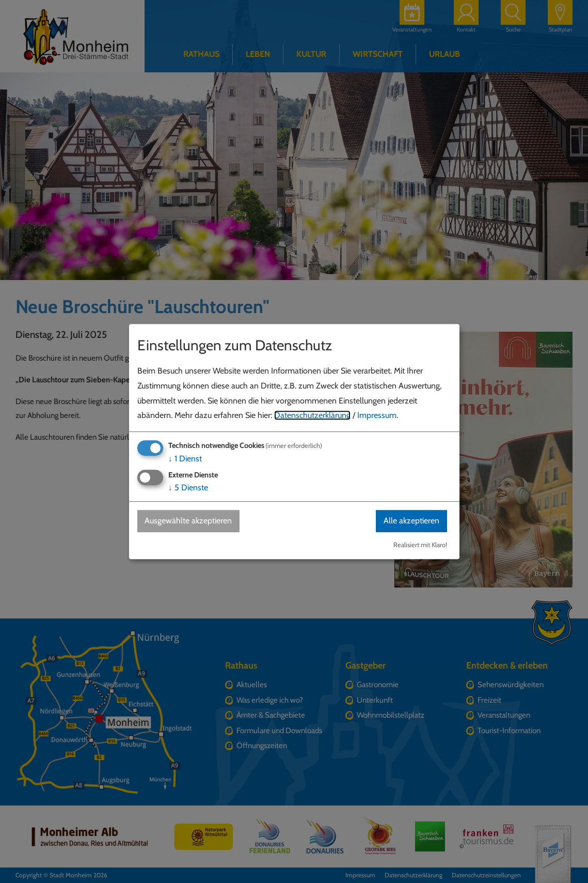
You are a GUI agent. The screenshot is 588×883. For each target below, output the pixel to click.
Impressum (377, 416)
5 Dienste (188, 488)
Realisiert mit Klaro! (420, 545)
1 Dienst (185, 459)
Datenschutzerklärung (312, 416)
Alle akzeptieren (411, 521)
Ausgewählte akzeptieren (189, 521)
